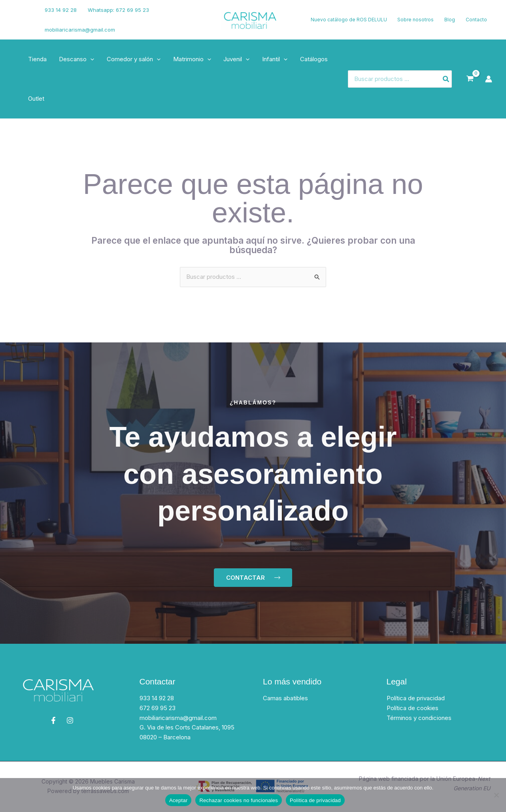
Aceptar (178, 800)
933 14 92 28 (60, 10)
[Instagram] (20, 25)
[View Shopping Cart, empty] (470, 79)
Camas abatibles (285, 698)
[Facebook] (18, 15)
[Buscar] (446, 79)
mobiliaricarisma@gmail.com (79, 30)
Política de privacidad (416, 698)
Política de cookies (413, 708)
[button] (90, 59)
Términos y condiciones (419, 718)
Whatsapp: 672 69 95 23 (117, 10)
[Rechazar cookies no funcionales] (496, 795)
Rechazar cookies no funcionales (239, 800)
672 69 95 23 (158, 708)
